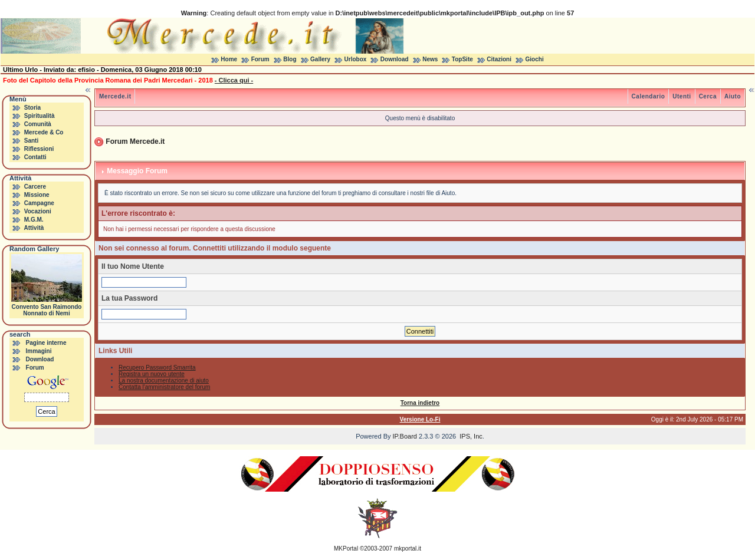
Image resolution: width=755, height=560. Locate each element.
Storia (32, 108)
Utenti (682, 96)
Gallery (320, 59)
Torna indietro (420, 403)
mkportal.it (408, 549)
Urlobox (356, 59)
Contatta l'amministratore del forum (164, 387)
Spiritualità (40, 116)
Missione (37, 195)
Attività (34, 228)
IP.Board (405, 436)
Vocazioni (38, 211)
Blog (290, 59)
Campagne (39, 203)
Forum (260, 59)
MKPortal (346, 549)
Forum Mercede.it (135, 141)
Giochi (535, 59)
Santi (31, 141)
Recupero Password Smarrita (157, 368)
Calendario (649, 96)
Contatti (35, 157)
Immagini (39, 351)
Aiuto (733, 96)
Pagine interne (46, 343)
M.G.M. (34, 220)
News (430, 59)
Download (395, 59)
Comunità (38, 124)
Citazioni (499, 59)
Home (229, 59)
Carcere (35, 187)
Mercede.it (115, 96)
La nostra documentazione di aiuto (164, 381)
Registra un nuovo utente (152, 374)
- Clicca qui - (234, 80)
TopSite (462, 59)
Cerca (708, 96)
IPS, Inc (471, 436)
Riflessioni (39, 149)
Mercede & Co (44, 132)
